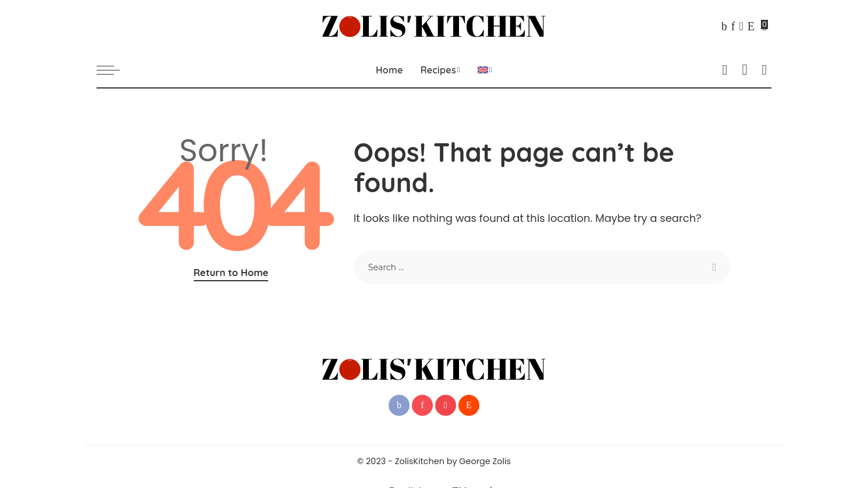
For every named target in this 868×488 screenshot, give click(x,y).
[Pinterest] (733, 26)
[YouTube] (741, 26)
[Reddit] (751, 26)
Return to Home (231, 272)
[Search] (764, 70)
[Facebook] (724, 26)
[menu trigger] (114, 70)
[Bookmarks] (765, 26)
